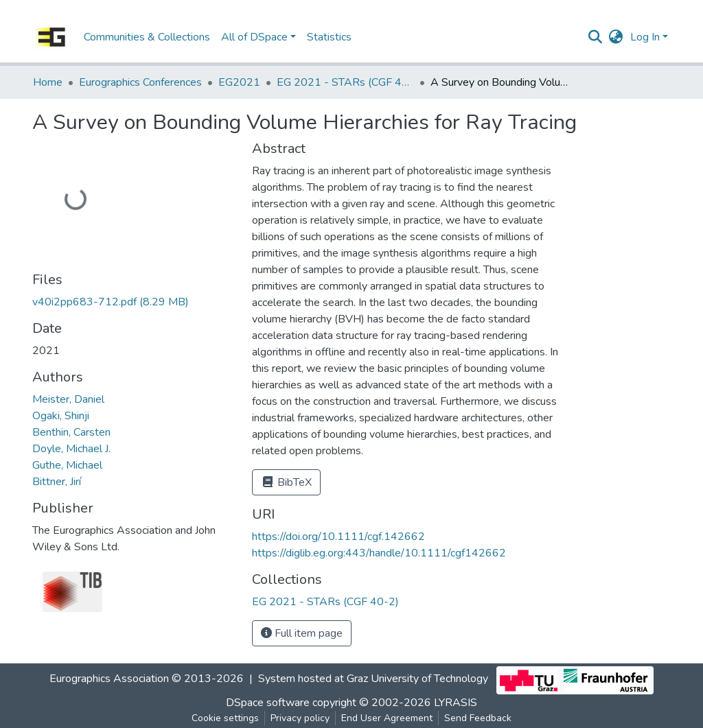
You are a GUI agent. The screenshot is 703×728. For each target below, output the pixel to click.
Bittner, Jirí (57, 482)
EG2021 (239, 82)
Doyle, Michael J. (71, 449)
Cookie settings (225, 718)
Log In (645, 37)
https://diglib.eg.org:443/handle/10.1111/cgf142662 (379, 553)
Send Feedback (478, 718)
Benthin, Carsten (71, 432)
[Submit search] (596, 37)
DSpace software (268, 703)
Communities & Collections (147, 37)
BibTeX (286, 482)
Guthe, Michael (67, 465)
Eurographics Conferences (140, 82)
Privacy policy (300, 718)
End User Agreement (387, 718)
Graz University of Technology (417, 679)
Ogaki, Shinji (61, 416)
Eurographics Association (109, 679)
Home (48, 82)
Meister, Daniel (68, 399)
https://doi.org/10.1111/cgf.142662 (338, 537)
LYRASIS (456, 703)
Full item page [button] (302, 633)
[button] (616, 37)
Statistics (329, 37)
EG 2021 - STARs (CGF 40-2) (345, 82)
